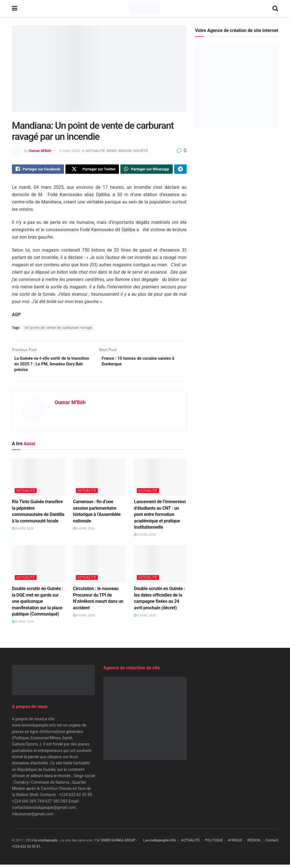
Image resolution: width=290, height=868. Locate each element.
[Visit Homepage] (145, 8)
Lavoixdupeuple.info (159, 844)
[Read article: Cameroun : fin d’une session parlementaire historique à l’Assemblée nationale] (99, 481)
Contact (272, 844)
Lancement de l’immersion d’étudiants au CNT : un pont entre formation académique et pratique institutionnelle (160, 518)
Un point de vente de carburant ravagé (58, 329)
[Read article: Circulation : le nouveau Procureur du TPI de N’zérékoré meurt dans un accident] (99, 568)
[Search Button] (275, 8)
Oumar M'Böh (40, 151)
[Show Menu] (15, 8)
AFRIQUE (235, 844)
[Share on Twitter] (92, 170)
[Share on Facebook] (38, 170)
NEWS (112, 151)
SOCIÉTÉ (140, 151)
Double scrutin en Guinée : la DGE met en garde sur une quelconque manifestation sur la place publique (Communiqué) (37, 605)
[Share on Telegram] (180, 170)
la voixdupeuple (46, 844)
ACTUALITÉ (95, 151)
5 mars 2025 (70, 151)
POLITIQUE (214, 844)
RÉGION (125, 151)
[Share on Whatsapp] (146, 170)
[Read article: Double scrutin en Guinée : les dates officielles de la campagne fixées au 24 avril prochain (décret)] (160, 568)
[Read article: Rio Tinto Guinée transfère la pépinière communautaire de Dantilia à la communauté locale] (38, 481)
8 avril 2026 (23, 532)
